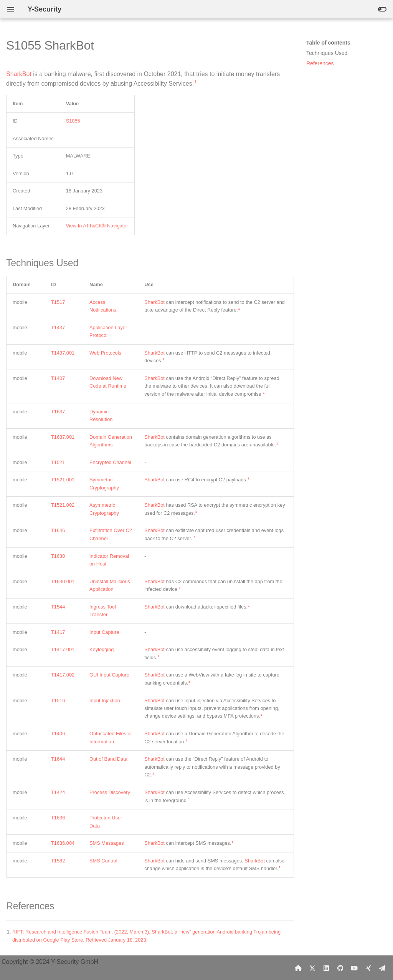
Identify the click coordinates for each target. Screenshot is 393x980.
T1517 (58, 302)
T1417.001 (63, 649)
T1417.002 (63, 675)
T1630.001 (63, 581)
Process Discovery (110, 792)
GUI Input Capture (109, 675)
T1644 (58, 759)
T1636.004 (63, 843)
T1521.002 (63, 505)
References (320, 63)
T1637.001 (63, 437)
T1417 (58, 632)
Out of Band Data (108, 759)
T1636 (58, 818)
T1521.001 (63, 480)
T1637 (58, 412)
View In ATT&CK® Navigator (97, 226)
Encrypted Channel (110, 462)
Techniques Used (327, 53)
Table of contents (328, 43)
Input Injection (105, 701)
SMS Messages (107, 843)
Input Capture (104, 632)
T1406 (58, 734)
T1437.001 (63, 353)
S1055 (73, 121)
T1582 (58, 861)
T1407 (58, 378)
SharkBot (19, 74)
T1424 (58, 792)
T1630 (58, 556)
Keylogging (102, 649)
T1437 (58, 327)
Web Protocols (105, 353)
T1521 (58, 462)
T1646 (58, 530)
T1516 (58, 701)
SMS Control (103, 861)
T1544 (58, 607)
